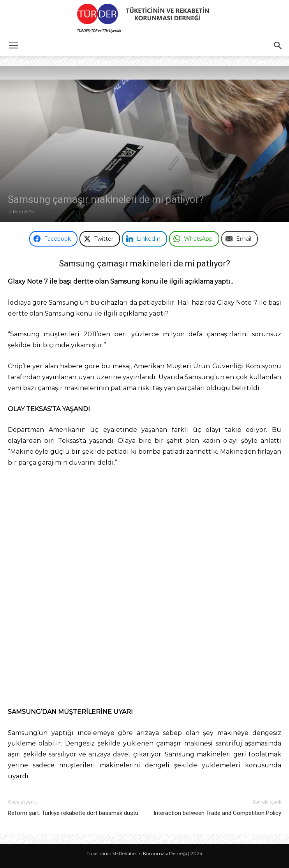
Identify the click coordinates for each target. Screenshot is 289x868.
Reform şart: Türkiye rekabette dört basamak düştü (73, 813)
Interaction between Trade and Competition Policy (217, 813)
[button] (13, 46)
